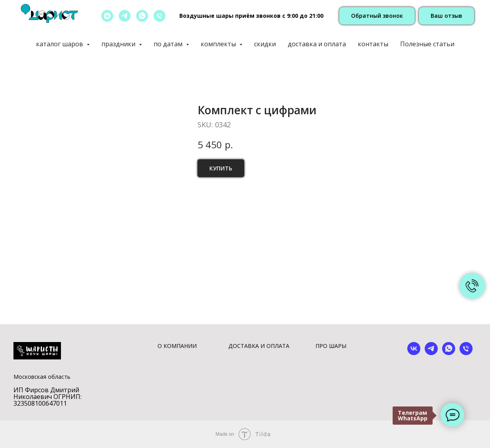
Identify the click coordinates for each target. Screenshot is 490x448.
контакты (373, 44)
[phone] (466, 353)
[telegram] (125, 16)
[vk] (414, 353)
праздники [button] (119, 44)
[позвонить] (160, 16)
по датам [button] (169, 44)
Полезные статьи (427, 44)
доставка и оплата (317, 44)
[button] (377, 16)
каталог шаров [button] (60, 44)
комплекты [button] (219, 44)
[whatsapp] (142, 16)
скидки (265, 44)
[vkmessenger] (107, 16)
